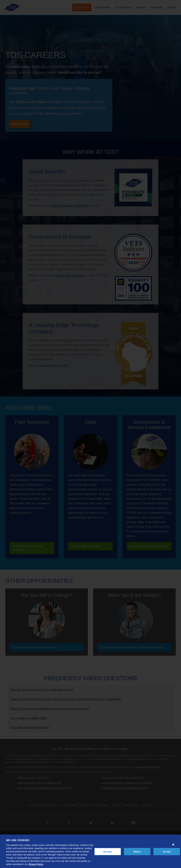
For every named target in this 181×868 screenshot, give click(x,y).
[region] (90, 851)
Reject (137, 851)
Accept (167, 851)
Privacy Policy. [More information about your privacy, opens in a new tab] (36, 864)
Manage (108, 851)
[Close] (173, 845)
